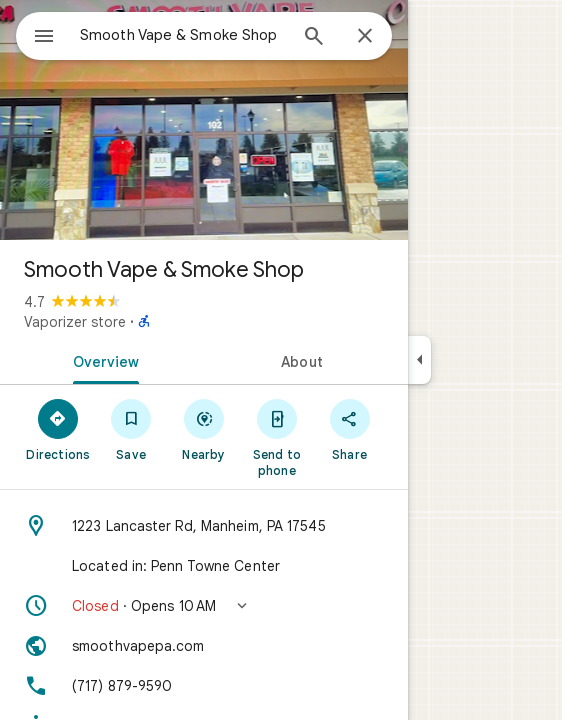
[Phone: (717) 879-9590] (204, 686)
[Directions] (58, 429)
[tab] (102, 360)
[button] (204, 606)
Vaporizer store (75, 322)
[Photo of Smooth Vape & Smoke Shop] (204, 120)
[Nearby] (204, 429)
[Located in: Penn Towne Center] (204, 566)
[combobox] (183, 35)
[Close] (365, 37)
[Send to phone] (276, 437)
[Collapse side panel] (419, 360)
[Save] (131, 429)
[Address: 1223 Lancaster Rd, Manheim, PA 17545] (204, 526)
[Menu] (44, 38)
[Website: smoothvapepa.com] (204, 646)
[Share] (349, 429)
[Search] (314, 38)
